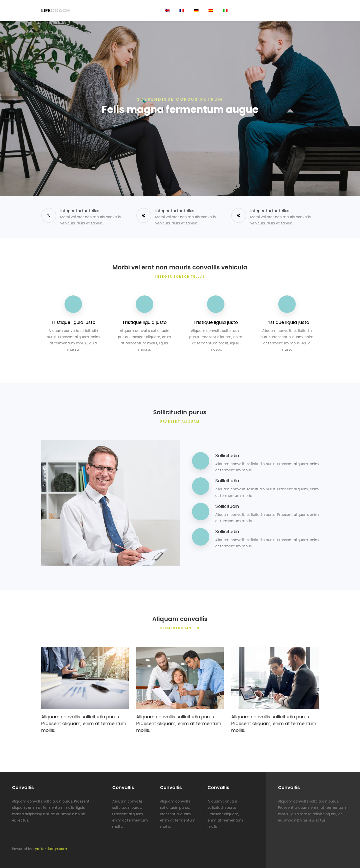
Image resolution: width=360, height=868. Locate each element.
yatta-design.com (51, 849)
